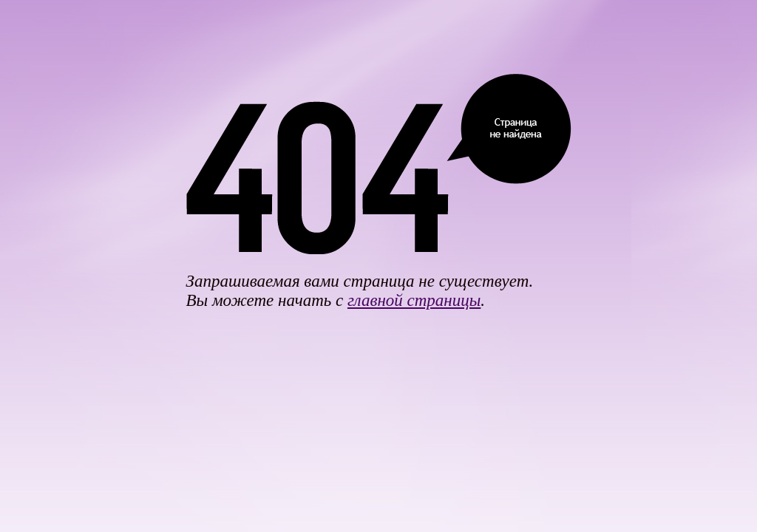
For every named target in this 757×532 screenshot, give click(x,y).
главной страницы (414, 300)
